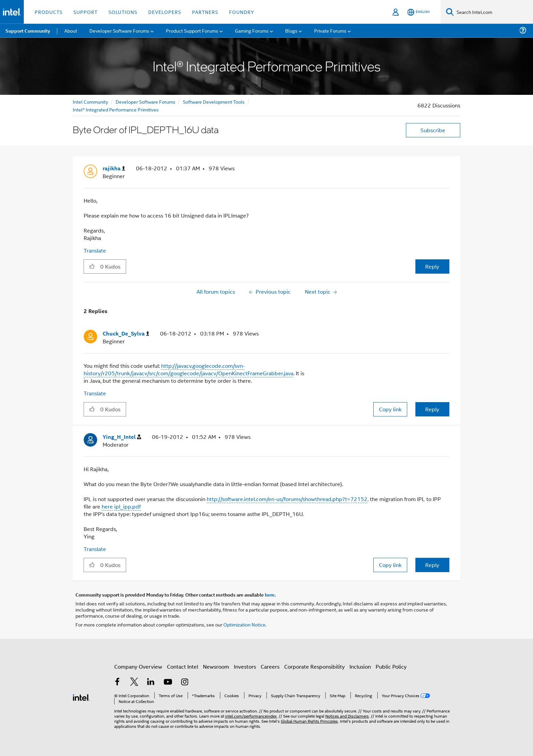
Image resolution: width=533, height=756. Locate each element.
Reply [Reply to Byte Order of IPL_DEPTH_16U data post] (432, 266)
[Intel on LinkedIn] (151, 682)
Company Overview (138, 666)
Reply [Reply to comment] (432, 409)
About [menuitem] (71, 30)
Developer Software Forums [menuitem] (119, 30)
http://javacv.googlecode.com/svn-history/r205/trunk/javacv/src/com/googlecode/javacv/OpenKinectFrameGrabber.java (188, 369)
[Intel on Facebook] (117, 682)
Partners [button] (205, 12)
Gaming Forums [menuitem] (252, 30)
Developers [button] (165, 12)
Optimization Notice (244, 624)
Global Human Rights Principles (309, 721)
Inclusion (360, 666)
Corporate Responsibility (314, 666)
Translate (95, 250)
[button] (92, 266)
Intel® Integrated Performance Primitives (116, 109)
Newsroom (216, 666)
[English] (418, 12)
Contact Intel (183, 666)
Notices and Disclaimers (347, 716)
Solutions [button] (123, 12)
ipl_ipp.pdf (127, 506)
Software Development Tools (214, 101)
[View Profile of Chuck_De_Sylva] (126, 334)
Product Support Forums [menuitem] (192, 30)
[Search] (450, 12)
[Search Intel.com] (493, 12)
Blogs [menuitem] (291, 30)
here (107, 506)
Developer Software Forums (145, 101)
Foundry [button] (242, 12)
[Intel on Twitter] (134, 682)
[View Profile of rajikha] (114, 168)
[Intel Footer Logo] (81, 697)
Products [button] (49, 12)
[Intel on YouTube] (168, 682)
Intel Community (90, 101)
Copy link (390, 409)
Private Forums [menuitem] (330, 30)
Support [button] (85, 12)
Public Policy (391, 666)
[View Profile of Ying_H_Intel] (122, 437)
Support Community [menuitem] (28, 31)
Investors (245, 666)
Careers (270, 666)
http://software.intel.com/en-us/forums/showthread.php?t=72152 (287, 499)
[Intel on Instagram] (185, 682)
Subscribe (433, 130)
